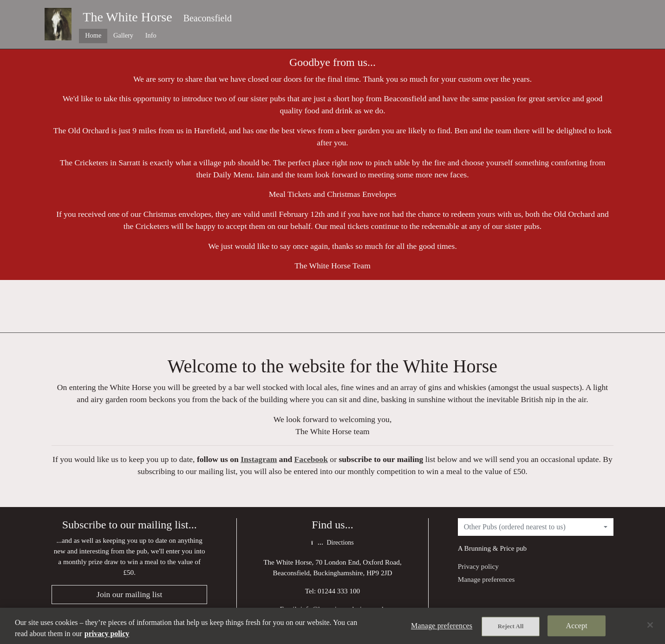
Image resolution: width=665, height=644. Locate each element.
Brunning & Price (489, 548)
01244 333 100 (339, 591)
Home (93, 35)
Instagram (259, 459)
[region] (332, 626)
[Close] (650, 625)
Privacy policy (478, 566)
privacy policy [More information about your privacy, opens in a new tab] (107, 634)
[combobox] (536, 527)
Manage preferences (486, 579)
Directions (332, 543)
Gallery (123, 35)
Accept (577, 626)
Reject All (511, 626)
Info (151, 35)
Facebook (311, 459)
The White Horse (127, 17)
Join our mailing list (129, 594)
